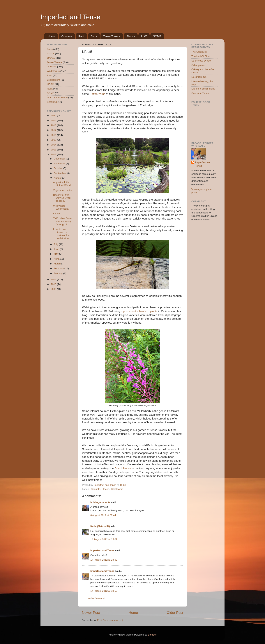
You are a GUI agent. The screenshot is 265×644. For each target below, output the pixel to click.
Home (51, 36)
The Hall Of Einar (201, 56)
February (59, 268)
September (60, 173)
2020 (54, 116)
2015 (54, 140)
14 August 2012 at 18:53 (104, 560)
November (60, 163)
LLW (144, 36)
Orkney (51, 58)
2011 (54, 279)
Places (131, 36)
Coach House (123, 468)
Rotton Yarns (97, 94)
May (56, 254)
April (57, 259)
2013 (54, 150)
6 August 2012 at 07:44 (103, 515)
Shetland (52, 102)
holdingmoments (100, 502)
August (58, 178)
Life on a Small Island (203, 89)
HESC (50, 84)
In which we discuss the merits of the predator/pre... (62, 234)
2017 (54, 130)
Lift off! (57, 214)
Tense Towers (112, 36)
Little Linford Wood (57, 98)
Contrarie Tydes (200, 93)
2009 (54, 289)
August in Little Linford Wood (62, 184)
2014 (54, 145)
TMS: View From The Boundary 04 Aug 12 (62, 221)
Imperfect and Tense (70, 17)
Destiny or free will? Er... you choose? (62, 198)
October (59, 168)
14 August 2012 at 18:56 (104, 591)
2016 (54, 135)
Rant (81, 36)
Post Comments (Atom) (110, 620)
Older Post (175, 613)
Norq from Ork (199, 77)
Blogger (152, 635)
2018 (54, 125)
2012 (54, 154)
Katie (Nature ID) (100, 526)
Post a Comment (96, 598)
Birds (94, 36)
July (56, 244)
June (57, 249)
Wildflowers (117, 489)
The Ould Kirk (199, 52)
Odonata (67, 36)
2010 (54, 284)
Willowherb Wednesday (61, 207)
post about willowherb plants (140, 311)
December (60, 159)
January (59, 273)
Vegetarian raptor (63, 190)
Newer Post (91, 613)
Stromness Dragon (202, 61)
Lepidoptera (53, 80)
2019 (54, 121)
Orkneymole (198, 65)
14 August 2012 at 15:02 (104, 539)
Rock (50, 89)
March (58, 264)
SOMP (157, 36)
